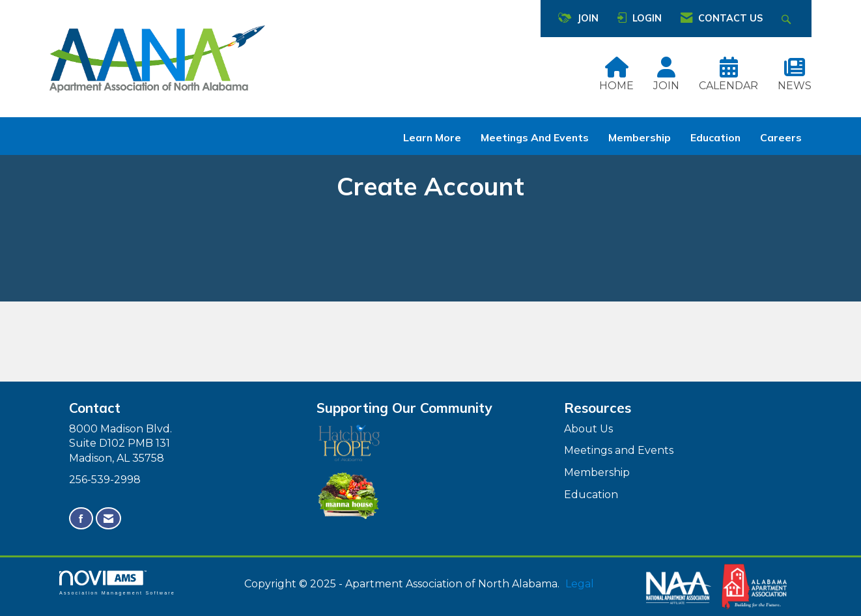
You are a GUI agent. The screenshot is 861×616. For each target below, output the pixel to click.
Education (715, 137)
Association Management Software (117, 582)
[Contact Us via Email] (108, 519)
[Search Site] (788, 19)
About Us (588, 429)
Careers (781, 137)
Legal (580, 584)
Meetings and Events (535, 137)
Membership (640, 137)
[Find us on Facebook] (81, 519)
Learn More (432, 137)
